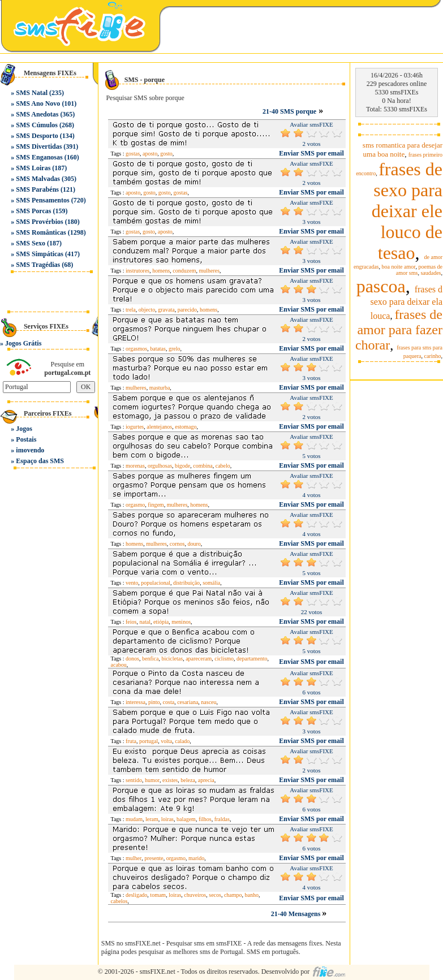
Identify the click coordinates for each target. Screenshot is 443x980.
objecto (147, 310)
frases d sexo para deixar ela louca (407, 303)
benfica (150, 659)
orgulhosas (160, 466)
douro (194, 544)
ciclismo (224, 659)
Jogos (24, 429)
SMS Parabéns (37, 189)
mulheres (209, 271)
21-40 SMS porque (289, 111)
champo (233, 895)
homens (161, 271)
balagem (186, 819)
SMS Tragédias (38, 265)
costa (169, 702)
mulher (134, 858)
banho (252, 895)
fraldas (222, 819)
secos (215, 895)
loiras (167, 819)
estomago (186, 427)
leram (152, 819)
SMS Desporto (37, 136)
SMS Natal (32, 93)
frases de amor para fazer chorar (399, 330)
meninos (181, 622)
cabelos (119, 901)
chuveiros (195, 895)
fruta (131, 741)
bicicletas (172, 659)
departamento (252, 659)
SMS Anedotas (37, 114)
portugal (149, 741)
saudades (431, 273)
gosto (166, 154)
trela (131, 310)
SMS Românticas (41, 232)
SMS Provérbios (39, 222)
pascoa (381, 286)
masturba (160, 388)
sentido (134, 780)
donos (132, 659)
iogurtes (135, 427)
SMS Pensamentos (42, 200)
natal (145, 622)
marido (196, 858)
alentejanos (159, 427)
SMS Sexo (31, 243)
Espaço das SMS (40, 461)
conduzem (184, 271)
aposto (150, 154)
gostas (133, 154)
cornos (177, 544)
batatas (158, 349)
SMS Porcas (33, 211)
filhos (205, 819)
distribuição (186, 583)
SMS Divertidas (39, 146)
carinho (433, 356)
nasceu (208, 702)
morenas (135, 466)
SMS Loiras (33, 168)
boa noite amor (399, 267)
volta (166, 741)
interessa (136, 702)
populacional (156, 583)
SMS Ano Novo (38, 103)
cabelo (223, 466)
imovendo (30, 450)
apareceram (199, 659)
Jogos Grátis (23, 343)
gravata (166, 310)
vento (132, 583)
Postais (26, 439)
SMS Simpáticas (40, 254)
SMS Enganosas (39, 157)
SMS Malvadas (38, 179)
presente (154, 858)
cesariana (188, 702)
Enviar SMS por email (311, 153)
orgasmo (135, 505)
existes (170, 780)
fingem (156, 505)
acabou (119, 665)
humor (152, 780)
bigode (182, 466)
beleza (188, 780)
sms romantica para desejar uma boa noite (403, 150)
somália (211, 583)
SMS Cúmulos (37, 125)
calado (182, 741)
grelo (175, 349)
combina (203, 466)
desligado (136, 895)
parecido (187, 310)
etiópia (161, 622)
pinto (154, 702)
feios (131, 622)
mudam (134, 819)
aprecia (206, 780)
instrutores (137, 271)
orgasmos (136, 349)
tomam (158, 895)
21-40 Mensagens (297, 914)
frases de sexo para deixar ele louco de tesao (407, 211)
